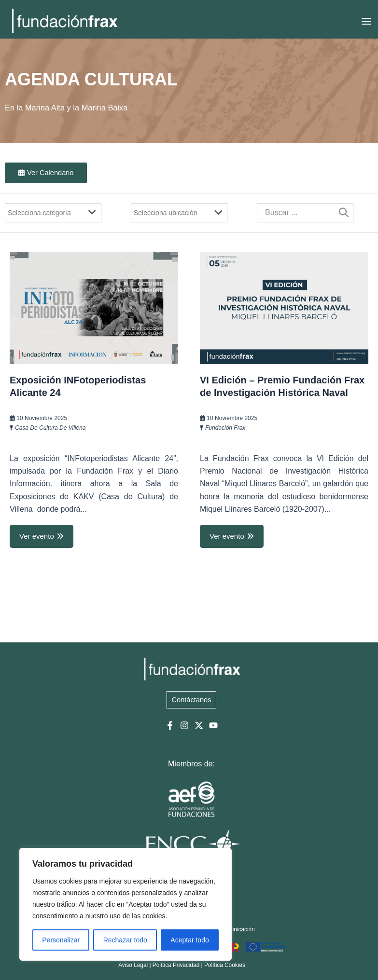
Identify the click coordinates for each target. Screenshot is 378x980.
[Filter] (53, 213)
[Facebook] (170, 725)
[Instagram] (184, 725)
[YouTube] (213, 725)
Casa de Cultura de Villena (50, 428)
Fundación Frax (225, 428)
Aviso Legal (133, 965)
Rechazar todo (125, 940)
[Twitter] (199, 725)
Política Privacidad (176, 965)
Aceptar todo (189, 940)
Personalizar (61, 940)
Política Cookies (225, 965)
